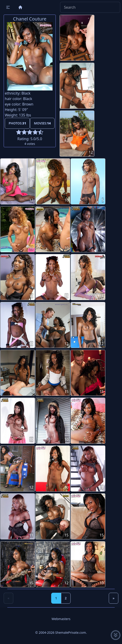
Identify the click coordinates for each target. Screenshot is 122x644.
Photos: (17, 123)
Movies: (42, 123)
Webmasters (61, 619)
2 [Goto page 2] (66, 598)
